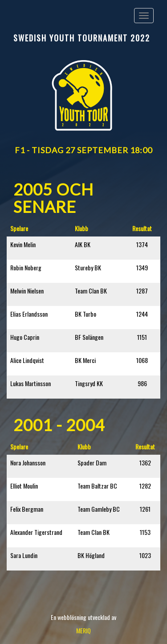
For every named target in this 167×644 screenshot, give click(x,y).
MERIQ (83, 630)
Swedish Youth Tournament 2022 (82, 38)
